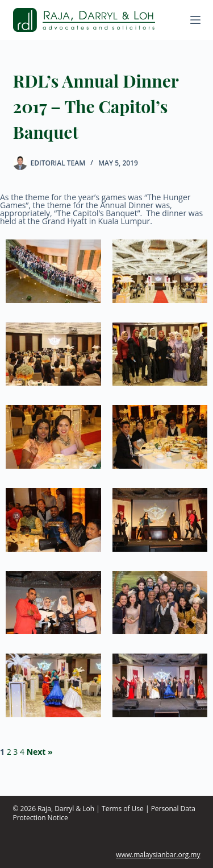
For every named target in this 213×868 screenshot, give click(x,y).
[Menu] (195, 20)
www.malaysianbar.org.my (158, 855)
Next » (40, 752)
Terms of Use (123, 809)
